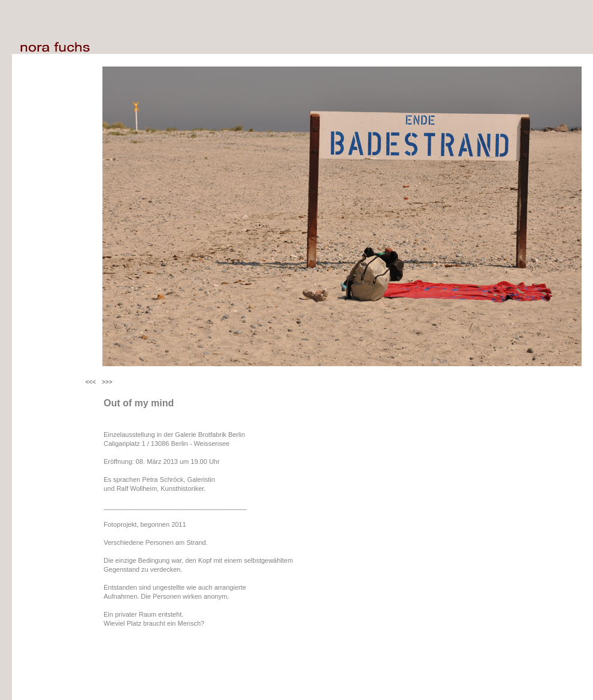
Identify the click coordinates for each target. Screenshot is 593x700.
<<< (90, 382)
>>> (107, 382)
